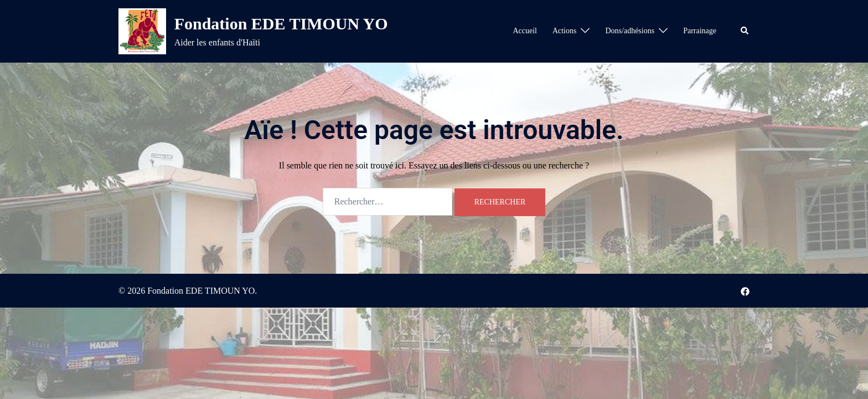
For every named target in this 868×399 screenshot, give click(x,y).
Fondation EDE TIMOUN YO (281, 24)
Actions (565, 31)
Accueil (525, 31)
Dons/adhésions (630, 31)
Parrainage (700, 31)
